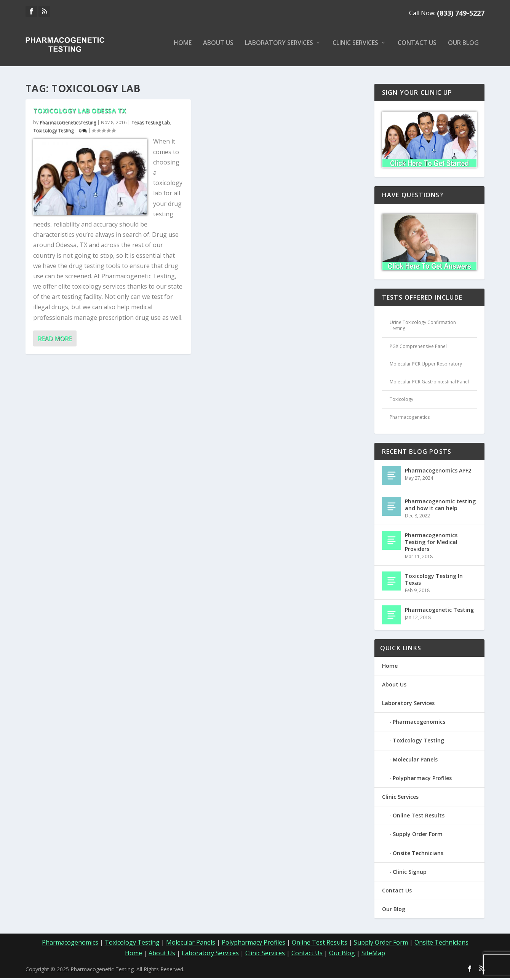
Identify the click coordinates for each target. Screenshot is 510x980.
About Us (218, 47)
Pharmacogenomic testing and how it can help (440, 506)
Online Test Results (419, 817)
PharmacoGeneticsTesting (68, 124)
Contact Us (417, 47)
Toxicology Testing (53, 132)
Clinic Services (355, 47)
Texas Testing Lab (151, 124)
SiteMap (373, 954)
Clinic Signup (410, 873)
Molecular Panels (415, 761)
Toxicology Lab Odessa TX (80, 112)
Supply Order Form (418, 836)
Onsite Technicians (418, 855)
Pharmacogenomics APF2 (438, 472)
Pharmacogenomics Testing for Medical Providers (431, 543)
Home (183, 47)
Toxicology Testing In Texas (434, 581)
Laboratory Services (279, 47)
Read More (55, 340)
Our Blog (463, 47)
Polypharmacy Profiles (422, 780)
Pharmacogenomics (419, 723)
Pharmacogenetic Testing (439, 611)
